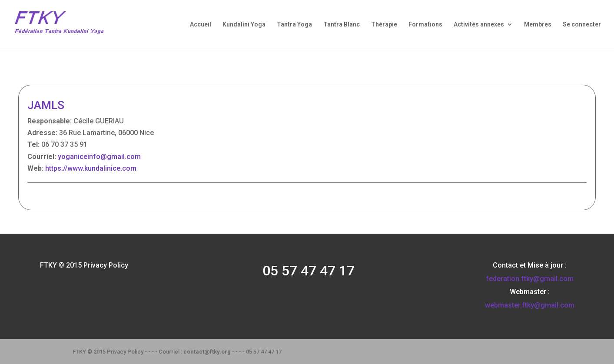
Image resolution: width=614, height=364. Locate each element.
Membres (538, 25)
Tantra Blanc (342, 25)
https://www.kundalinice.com (91, 168)
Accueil (201, 25)
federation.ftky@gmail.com (530, 279)
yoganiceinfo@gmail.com (99, 157)
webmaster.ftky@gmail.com (530, 305)
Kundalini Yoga (244, 25)
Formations (425, 25)
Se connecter (582, 25)
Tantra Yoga (294, 25)
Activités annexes (479, 25)
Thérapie (384, 25)
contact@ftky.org (207, 352)
